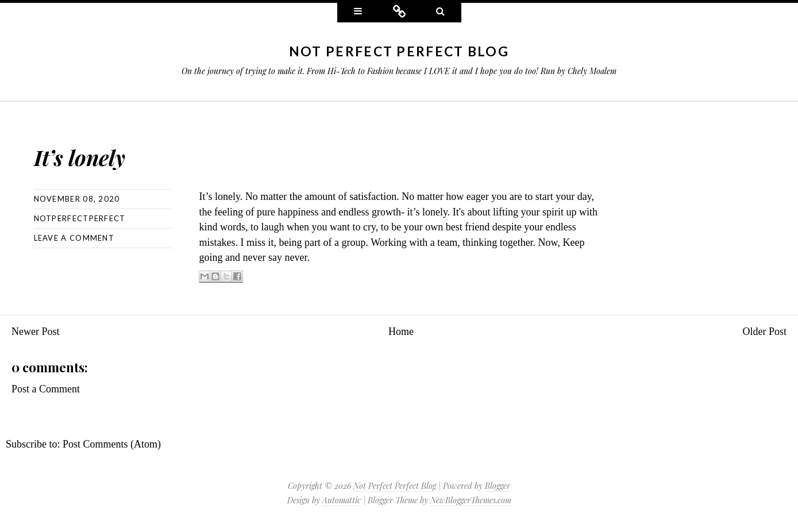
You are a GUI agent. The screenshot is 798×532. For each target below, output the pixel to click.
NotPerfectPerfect (80, 218)
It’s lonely (119, 150)
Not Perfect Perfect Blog (399, 51)
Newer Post (36, 331)
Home (401, 331)
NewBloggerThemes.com (471, 500)
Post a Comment (46, 389)
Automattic (342, 500)
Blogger (498, 486)
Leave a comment (74, 238)
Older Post (765, 331)
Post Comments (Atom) (112, 444)
